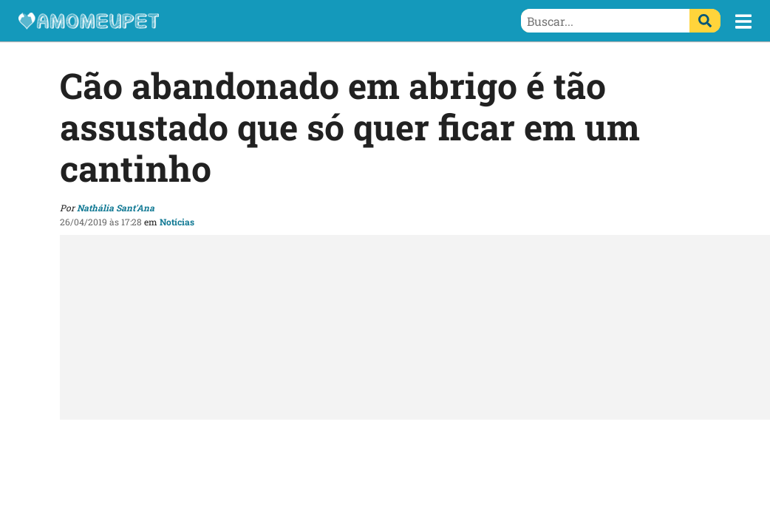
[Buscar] (705, 21)
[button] (743, 21)
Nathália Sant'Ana (116, 208)
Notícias (177, 222)
